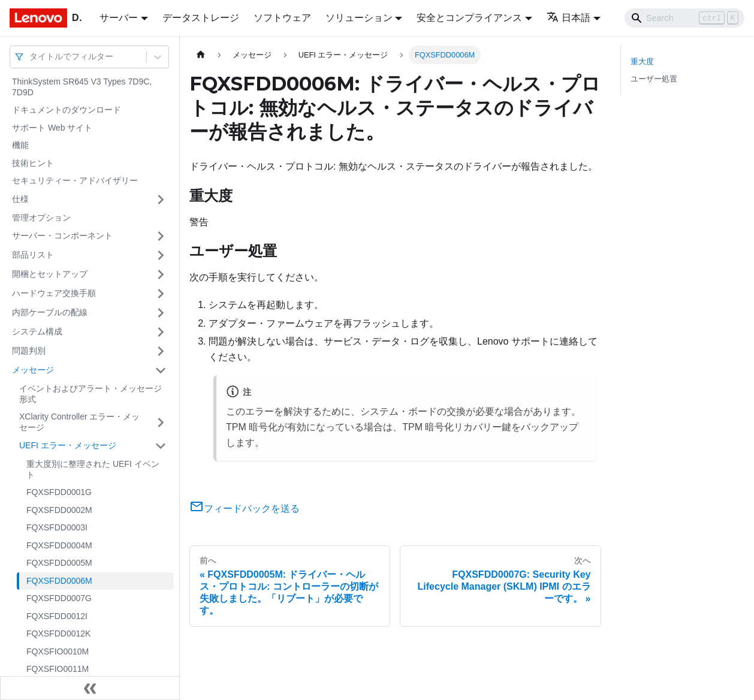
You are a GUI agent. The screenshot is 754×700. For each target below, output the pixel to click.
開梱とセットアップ (50, 274)
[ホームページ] (201, 55)
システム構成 (37, 331)
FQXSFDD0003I (57, 527)
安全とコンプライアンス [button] (469, 18)
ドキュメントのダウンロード (67, 110)
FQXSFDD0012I (57, 616)
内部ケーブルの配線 (50, 312)
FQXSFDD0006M (59, 581)
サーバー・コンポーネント (62, 236)
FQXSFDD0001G (59, 492)
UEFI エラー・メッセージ (68, 445)
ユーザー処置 (654, 79)
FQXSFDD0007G (59, 598)
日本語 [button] (568, 18)
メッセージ (33, 370)
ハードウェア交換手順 (54, 293)
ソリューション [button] (359, 18)
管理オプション (41, 218)
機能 (20, 145)
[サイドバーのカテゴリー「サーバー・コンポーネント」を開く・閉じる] (161, 236)
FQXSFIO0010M (58, 651)
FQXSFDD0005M (59, 563)
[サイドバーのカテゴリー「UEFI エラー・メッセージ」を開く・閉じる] (161, 446)
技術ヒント (33, 163)
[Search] (684, 18)
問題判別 (29, 351)
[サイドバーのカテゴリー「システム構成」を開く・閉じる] (161, 332)
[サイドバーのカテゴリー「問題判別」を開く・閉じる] (161, 351)
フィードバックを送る (245, 509)
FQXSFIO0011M (58, 669)
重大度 (642, 61)
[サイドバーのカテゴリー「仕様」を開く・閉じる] (161, 200)
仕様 (20, 199)
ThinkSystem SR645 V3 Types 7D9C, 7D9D (82, 87)
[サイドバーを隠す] (90, 688)
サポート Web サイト (52, 128)
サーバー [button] (119, 18)
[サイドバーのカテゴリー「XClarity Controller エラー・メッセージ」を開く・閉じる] (161, 422)
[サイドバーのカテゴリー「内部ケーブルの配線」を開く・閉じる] (161, 313)
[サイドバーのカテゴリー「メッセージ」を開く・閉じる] (161, 370)
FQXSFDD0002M (59, 510)
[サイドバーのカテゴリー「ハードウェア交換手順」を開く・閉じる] (161, 294)
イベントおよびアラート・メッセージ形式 (91, 394)
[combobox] (31, 57)
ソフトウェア (282, 18)
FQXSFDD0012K (58, 633)
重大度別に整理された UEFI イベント (93, 469)
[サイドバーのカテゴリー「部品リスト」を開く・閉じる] (161, 255)
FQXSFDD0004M (59, 545)
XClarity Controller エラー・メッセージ (79, 422)
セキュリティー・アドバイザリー (75, 180)
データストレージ (201, 18)
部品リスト (33, 255)
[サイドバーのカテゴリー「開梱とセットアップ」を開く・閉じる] (161, 274)
